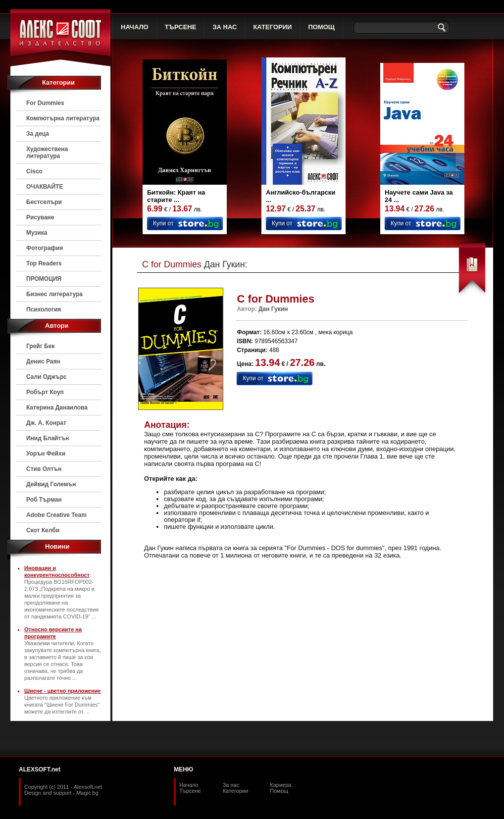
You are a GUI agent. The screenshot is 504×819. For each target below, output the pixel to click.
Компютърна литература (63, 118)
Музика (37, 233)
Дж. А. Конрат (46, 423)
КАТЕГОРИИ (272, 27)
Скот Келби (43, 530)
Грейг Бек (40, 346)
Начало (189, 785)
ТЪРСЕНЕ (181, 27)
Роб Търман (44, 500)
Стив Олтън (44, 469)
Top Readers (44, 263)
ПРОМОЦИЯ (44, 279)
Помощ (279, 791)
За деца (38, 134)
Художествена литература (47, 153)
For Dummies (45, 103)
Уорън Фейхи (46, 454)
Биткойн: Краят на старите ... (176, 196)
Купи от (163, 223)
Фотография (45, 248)
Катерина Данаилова (57, 408)
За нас (231, 785)
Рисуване (40, 217)
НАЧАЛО (135, 27)
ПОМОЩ (321, 27)
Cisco (34, 171)
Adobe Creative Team (56, 515)
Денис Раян (43, 361)
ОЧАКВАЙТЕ (45, 187)
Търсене (190, 791)
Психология (44, 309)
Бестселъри (44, 202)
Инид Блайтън (48, 438)
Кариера (280, 785)
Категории (236, 791)
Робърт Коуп (45, 392)
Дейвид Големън (51, 484)
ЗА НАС (225, 27)
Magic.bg (87, 793)
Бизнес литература (54, 294)
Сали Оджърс (47, 377)
